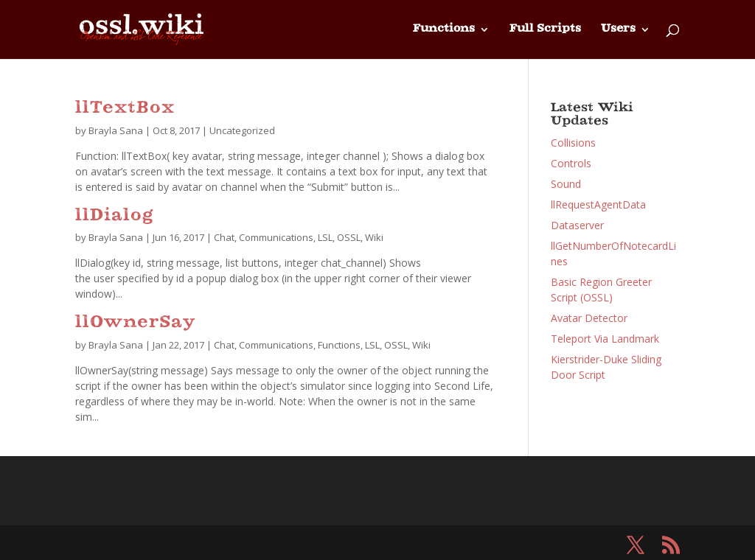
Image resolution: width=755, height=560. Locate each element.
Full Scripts (545, 29)
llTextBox (125, 109)
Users (618, 29)
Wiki (374, 237)
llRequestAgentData (598, 204)
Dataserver (577, 225)
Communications (276, 237)
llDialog (114, 216)
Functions (444, 29)
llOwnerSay (135, 323)
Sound (566, 184)
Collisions (573, 143)
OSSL (349, 237)
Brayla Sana (116, 130)
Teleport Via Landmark (605, 339)
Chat (224, 237)
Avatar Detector (589, 318)
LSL (325, 237)
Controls (571, 163)
